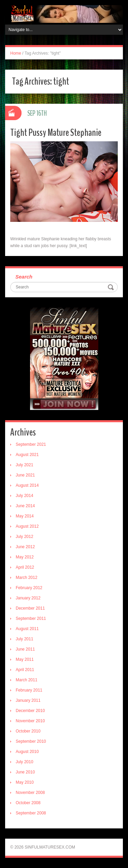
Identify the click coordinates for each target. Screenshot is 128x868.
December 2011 (30, 608)
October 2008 (28, 803)
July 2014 (24, 496)
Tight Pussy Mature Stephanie (56, 133)
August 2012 (27, 526)
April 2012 (25, 567)
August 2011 (27, 629)
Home (16, 53)
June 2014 (25, 506)
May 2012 (25, 557)
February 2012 (29, 588)
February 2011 (29, 690)
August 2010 (27, 752)
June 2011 (25, 649)
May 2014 (25, 516)
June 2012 (25, 547)
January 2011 (28, 700)
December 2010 (30, 711)
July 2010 (24, 762)
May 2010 (25, 782)
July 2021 (24, 465)
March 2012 (26, 578)
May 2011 (25, 659)
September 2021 (31, 444)
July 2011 (24, 639)
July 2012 (24, 537)
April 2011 (25, 670)
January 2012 (28, 598)
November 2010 (30, 721)
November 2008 (30, 793)
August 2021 (27, 455)
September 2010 (31, 741)
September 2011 (31, 618)
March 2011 (26, 680)
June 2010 (25, 772)
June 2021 (25, 475)
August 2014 (27, 485)
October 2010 (28, 731)
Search (24, 277)
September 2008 (31, 813)
